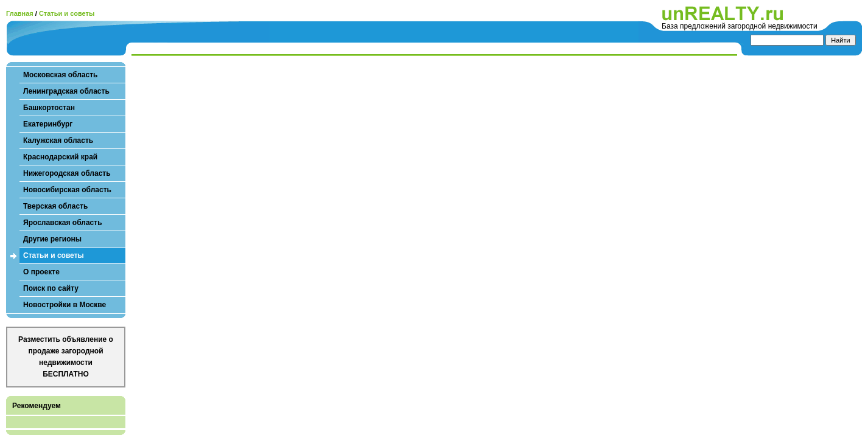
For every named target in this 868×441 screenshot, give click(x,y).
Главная (20, 13)
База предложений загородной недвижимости (740, 26)
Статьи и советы (67, 13)
